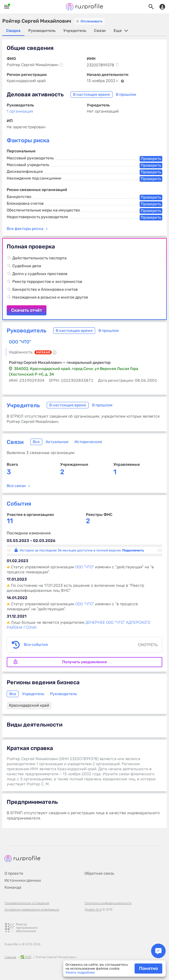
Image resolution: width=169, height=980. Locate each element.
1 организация (20, 111)
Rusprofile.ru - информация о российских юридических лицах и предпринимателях (84, 7)
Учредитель (23, 405)
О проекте (14, 873)
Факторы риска (28, 140)
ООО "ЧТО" (20, 342)
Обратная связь (99, 873)
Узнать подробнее (80, 972)
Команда (13, 887)
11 (10, 521)
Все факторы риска (25, 229)
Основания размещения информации (32, 910)
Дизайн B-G (93, 910)
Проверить (151, 159)
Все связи (16, 486)
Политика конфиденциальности (108, 903)
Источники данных (23, 880)
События (19, 504)
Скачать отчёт (84, 279)
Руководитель (27, 330)
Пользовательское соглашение (27, 903)
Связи (15, 442)
